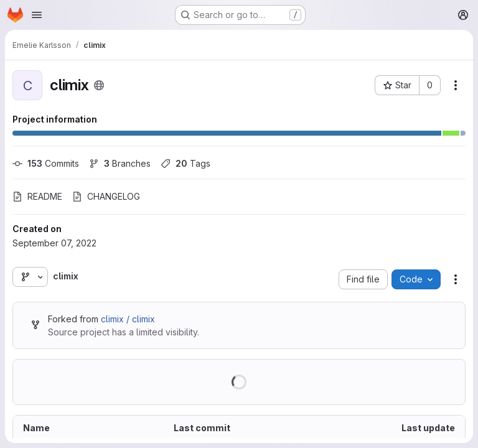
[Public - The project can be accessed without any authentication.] (99, 85)
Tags (185, 163)
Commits (46, 163)
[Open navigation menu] (37, 15)
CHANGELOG (106, 196)
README (37, 196)
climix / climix (128, 319)
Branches (120, 163)
